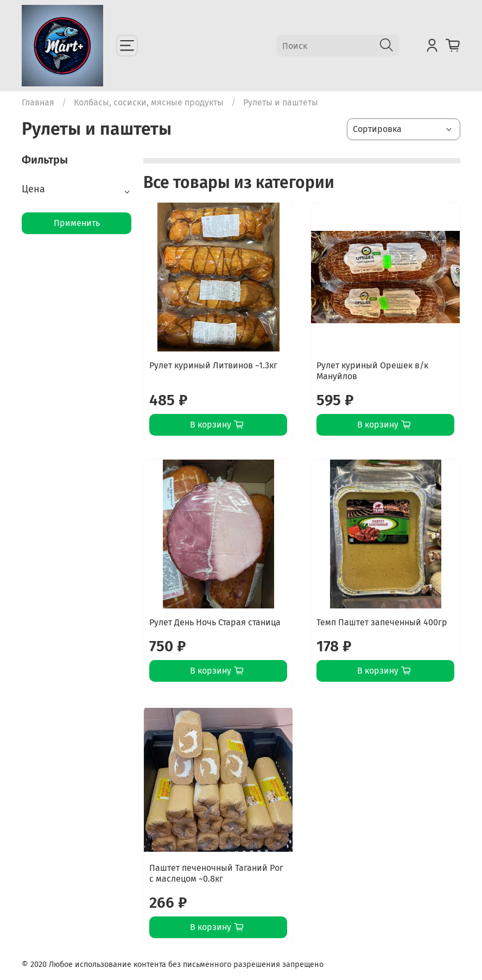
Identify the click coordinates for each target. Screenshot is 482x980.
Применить (77, 223)
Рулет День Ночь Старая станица (215, 622)
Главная (38, 102)
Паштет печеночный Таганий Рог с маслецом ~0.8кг (216, 873)
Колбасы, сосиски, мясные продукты (149, 102)
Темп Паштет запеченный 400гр (382, 622)
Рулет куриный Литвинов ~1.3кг (213, 365)
